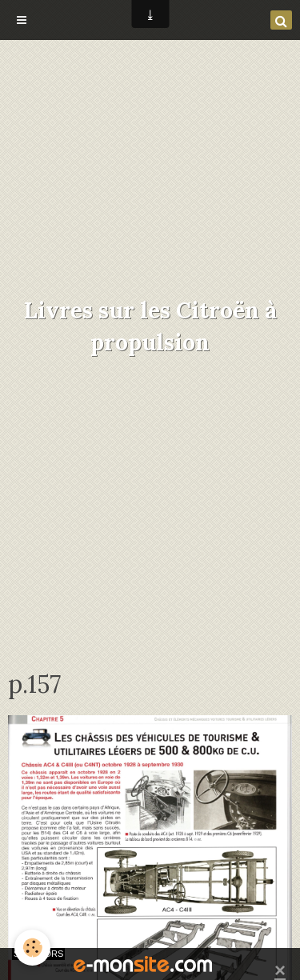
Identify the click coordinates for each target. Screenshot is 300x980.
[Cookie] (32, 948)
